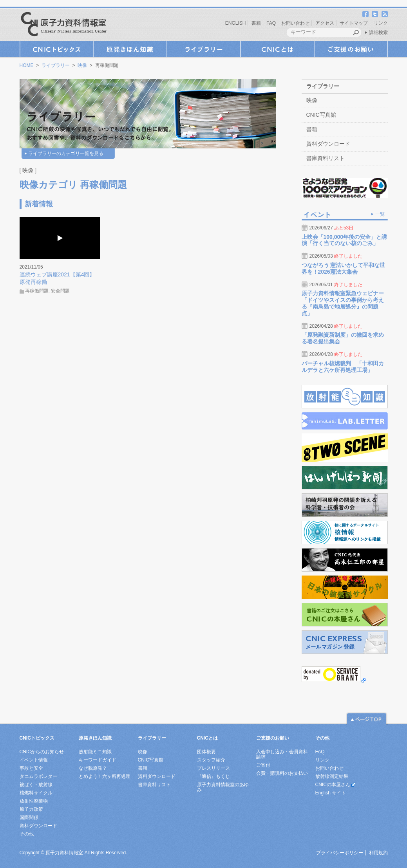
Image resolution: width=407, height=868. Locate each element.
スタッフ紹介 (211, 760)
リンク (381, 23)
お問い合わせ (295, 23)
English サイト (331, 793)
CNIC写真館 (321, 115)
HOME (27, 65)
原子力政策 (31, 809)
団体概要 (206, 752)
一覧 (380, 214)
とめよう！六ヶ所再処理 (105, 776)
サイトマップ (354, 23)
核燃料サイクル (36, 793)
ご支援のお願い (351, 49)
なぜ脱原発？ (93, 768)
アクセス (325, 23)
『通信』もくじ (213, 776)
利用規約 (378, 853)
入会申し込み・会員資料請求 (282, 754)
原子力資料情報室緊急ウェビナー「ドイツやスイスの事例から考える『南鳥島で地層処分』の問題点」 (343, 303)
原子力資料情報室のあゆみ (223, 787)
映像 (82, 65)
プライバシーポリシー (340, 853)
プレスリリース (213, 768)
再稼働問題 (37, 291)
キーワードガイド (98, 760)
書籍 (256, 23)
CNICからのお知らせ (42, 752)
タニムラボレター (38, 776)
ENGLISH (236, 23)
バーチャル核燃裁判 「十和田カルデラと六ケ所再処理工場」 (343, 367)
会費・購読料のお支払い (282, 773)
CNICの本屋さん (333, 785)
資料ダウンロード (328, 144)
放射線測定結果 (332, 776)
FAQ (271, 23)
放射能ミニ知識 (95, 752)
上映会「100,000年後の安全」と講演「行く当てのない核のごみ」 (345, 240)
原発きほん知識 (130, 49)
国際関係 (29, 817)
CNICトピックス (56, 49)
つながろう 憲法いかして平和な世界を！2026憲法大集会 (344, 268)
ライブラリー (204, 49)
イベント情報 (34, 760)
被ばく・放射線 (36, 785)
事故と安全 (31, 768)
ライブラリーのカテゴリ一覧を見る (66, 153)
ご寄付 (263, 765)
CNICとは (277, 49)
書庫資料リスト (326, 158)
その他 (27, 834)
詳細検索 (378, 32)
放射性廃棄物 (34, 801)
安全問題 (60, 291)
